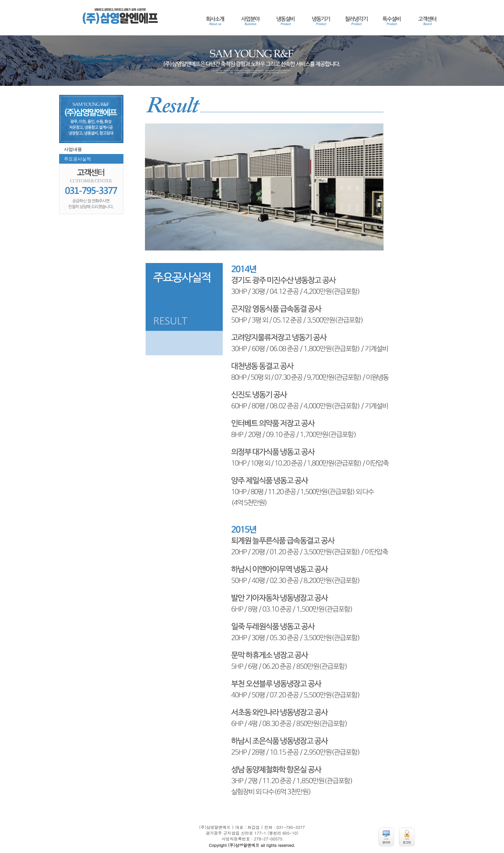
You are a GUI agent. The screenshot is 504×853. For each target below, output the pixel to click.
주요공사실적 (77, 159)
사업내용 (73, 149)
